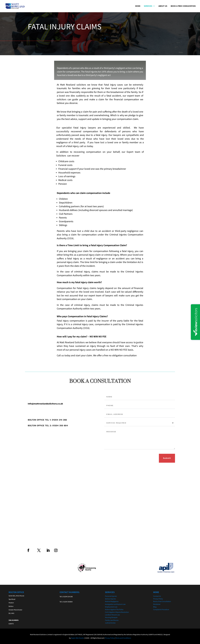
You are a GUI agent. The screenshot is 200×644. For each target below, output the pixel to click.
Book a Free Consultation (183, 6)
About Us (163, 6)
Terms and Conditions (123, 638)
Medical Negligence (112, 601)
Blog (155, 607)
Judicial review (110, 623)
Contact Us (157, 596)
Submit (167, 458)
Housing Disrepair (111, 617)
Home (138, 6)
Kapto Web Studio (77, 638)
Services (148, 6)
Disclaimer (157, 604)
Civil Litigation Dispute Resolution (117, 612)
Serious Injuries (110, 599)
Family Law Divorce (112, 620)
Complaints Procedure (161, 609)
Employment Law (111, 607)
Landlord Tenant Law (112, 615)
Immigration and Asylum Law (115, 604)
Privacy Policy (158, 599)
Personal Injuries (111, 596)
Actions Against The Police (114, 609)
